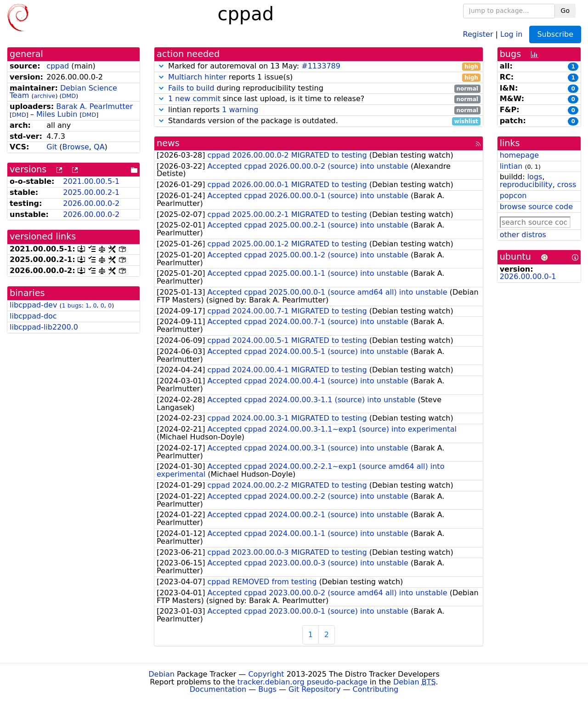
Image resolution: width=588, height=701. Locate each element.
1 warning (240, 110)
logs (535, 177)
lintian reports (319, 110)
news (168, 143)
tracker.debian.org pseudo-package (302, 682)
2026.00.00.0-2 (91, 203)
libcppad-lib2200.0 (44, 327)
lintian (511, 166)
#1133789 (321, 66)
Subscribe (555, 34)
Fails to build (191, 88)
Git (52, 147)
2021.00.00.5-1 (91, 181)
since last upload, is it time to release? (319, 99)
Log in (511, 34)
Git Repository (314, 689)
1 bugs (71, 305)
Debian (161, 674)
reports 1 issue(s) (319, 77)
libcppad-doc (33, 316)
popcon (513, 196)
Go (565, 11)
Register (478, 34)
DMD (69, 96)
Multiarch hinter (197, 77)
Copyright (266, 674)
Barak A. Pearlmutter (94, 106)
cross (567, 185)
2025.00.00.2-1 (91, 192)
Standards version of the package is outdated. (319, 121)
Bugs (267, 689)
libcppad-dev (33, 305)
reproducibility (526, 185)
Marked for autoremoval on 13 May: (319, 66)
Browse (76, 147)
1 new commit (194, 99)
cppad (58, 66)
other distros (523, 235)
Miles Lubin (57, 114)
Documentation (218, 689)
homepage (519, 155)
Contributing (376, 689)
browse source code (536, 207)
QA (99, 147)
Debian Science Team (63, 92)
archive (44, 96)
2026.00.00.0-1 (528, 276)
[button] (161, 66)
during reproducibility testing (319, 88)
